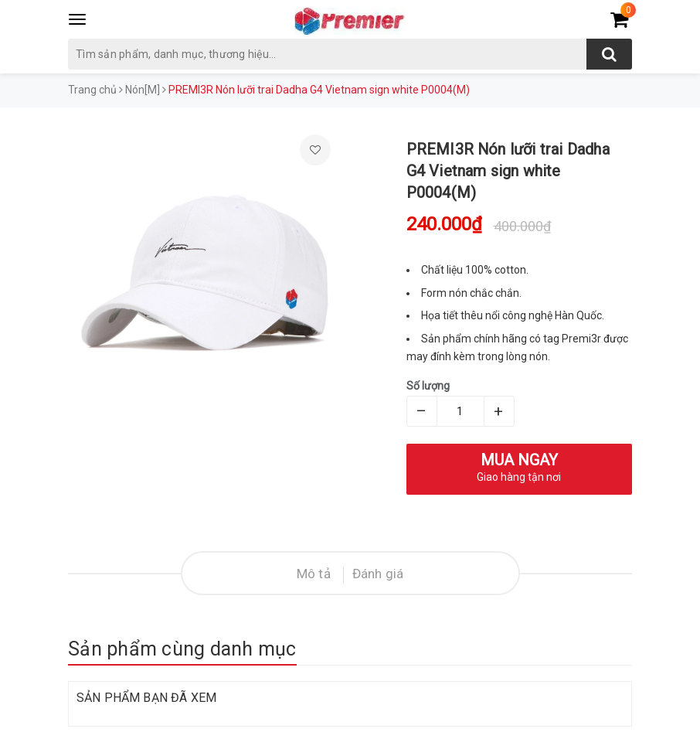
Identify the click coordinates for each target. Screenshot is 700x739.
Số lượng (428, 386)
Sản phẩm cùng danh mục (182, 649)
